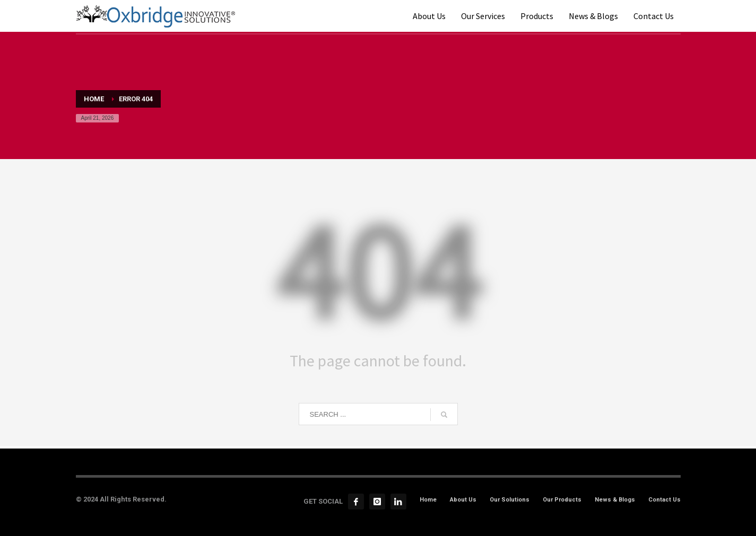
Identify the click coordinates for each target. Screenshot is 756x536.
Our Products (562, 500)
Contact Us (664, 500)
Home (428, 500)
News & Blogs (615, 500)
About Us (463, 500)
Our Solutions (510, 500)
